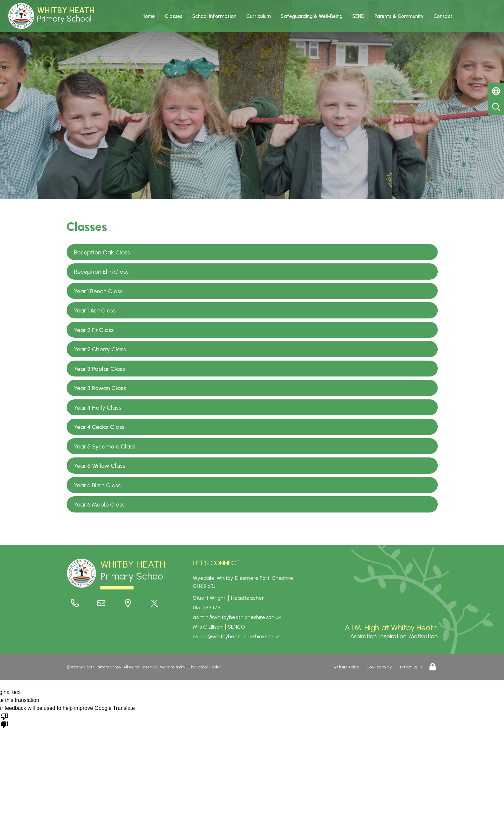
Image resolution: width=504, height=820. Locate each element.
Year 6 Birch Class (97, 485)
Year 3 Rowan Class (100, 388)
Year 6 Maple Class (99, 505)
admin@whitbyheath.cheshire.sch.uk (237, 617)
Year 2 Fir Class (94, 330)
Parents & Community (399, 16)
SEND (358, 16)
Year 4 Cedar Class (99, 427)
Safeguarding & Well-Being (311, 16)
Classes (173, 16)
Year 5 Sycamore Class (105, 446)
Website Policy (346, 667)
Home (148, 16)
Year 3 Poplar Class (99, 369)
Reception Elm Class (101, 272)
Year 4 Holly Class (98, 408)
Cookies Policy (379, 667)
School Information (214, 16)
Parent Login (411, 667)
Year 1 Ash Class (95, 310)
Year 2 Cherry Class (100, 349)
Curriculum (258, 16)
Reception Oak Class (102, 252)
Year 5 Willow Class (100, 466)
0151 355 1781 (207, 608)
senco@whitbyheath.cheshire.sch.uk (236, 636)
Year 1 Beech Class (98, 291)
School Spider (209, 667)
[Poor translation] (4, 720)
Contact (443, 16)
